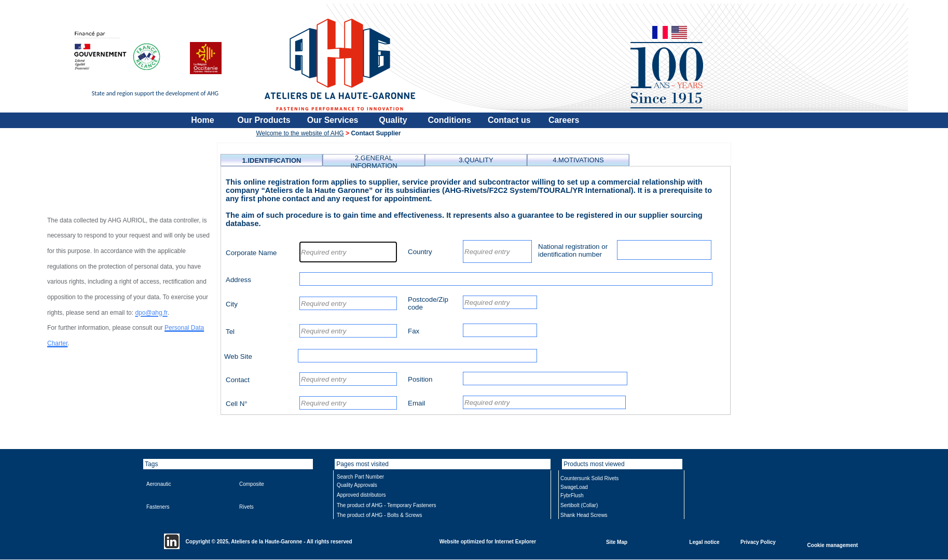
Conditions (449, 120)
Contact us (509, 120)
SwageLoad (574, 487)
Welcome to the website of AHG (300, 133)
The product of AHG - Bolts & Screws (380, 515)
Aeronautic (159, 484)
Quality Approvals (357, 485)
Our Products (264, 120)
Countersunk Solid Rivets (589, 478)
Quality (393, 120)
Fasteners (158, 507)
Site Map (617, 542)
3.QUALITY (476, 160)
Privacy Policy (758, 542)
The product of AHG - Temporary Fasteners (387, 505)
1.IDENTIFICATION (272, 160)
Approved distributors (361, 495)
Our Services (333, 120)
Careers (564, 120)
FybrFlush (572, 495)
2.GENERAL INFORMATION (374, 162)
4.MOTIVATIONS (578, 160)
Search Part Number (360, 477)
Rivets (246, 507)
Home (202, 120)
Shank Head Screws (584, 515)
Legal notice (704, 542)
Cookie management (833, 545)
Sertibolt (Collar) (579, 505)
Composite (252, 484)
